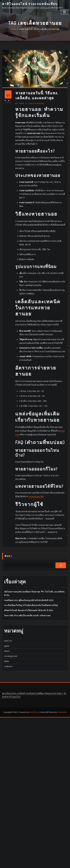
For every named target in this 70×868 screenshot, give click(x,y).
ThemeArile (62, 658)
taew (20, 185)
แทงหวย (52, 475)
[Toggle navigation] (65, 12)
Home (15, 31)
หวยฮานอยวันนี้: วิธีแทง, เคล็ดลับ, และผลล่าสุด (39, 31)
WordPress (34, 658)
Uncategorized (35, 185)
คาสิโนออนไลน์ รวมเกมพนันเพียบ (28, 4)
